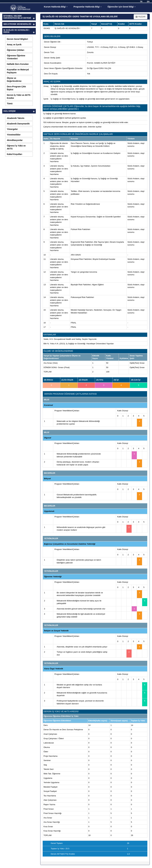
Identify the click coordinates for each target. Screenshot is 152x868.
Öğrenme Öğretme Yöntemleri (16, 57)
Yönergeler (12, 129)
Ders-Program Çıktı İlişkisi (16, 88)
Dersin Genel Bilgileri (17, 39)
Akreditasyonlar (15, 140)
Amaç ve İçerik (14, 45)
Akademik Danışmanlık (18, 124)
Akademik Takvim (16, 118)
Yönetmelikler (14, 135)
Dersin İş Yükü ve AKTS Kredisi (19, 97)
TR (141, 2)
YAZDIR (141, 17)
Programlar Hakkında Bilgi (88, 7)
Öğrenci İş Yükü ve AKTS (16, 147)
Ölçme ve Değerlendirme (14, 80)
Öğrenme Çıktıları (16, 50)
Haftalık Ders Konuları (18, 64)
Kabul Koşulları (15, 154)
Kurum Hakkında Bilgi (56, 7)
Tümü (10, 104)
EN (148, 2)
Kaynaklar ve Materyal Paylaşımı (18, 71)
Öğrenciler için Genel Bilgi (122, 7)
